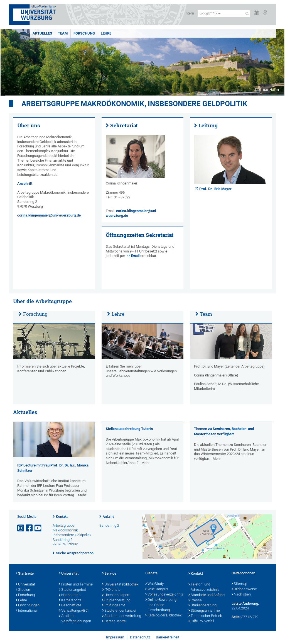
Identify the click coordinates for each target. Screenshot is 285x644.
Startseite (25, 574)
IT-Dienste (111, 590)
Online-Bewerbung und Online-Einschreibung (161, 605)
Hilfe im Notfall (201, 621)
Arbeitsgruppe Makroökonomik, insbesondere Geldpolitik (134, 104)
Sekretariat (124, 125)
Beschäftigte (70, 606)
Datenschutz (140, 637)
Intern (189, 13)
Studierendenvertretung (121, 616)
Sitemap (239, 584)
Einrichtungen (28, 606)
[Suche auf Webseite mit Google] (224, 14)
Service (109, 574)
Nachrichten (70, 595)
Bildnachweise (244, 589)
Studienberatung (116, 601)
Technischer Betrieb (205, 616)
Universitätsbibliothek (120, 585)
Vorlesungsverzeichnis (164, 595)
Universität (25, 585)
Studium (24, 590)
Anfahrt (108, 517)
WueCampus (157, 589)
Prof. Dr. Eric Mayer (215, 189)
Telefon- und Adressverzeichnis (204, 587)
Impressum (115, 637)
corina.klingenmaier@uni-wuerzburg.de (49, 215)
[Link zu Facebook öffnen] (30, 528)
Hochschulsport (116, 595)
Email (136, 256)
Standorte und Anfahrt (207, 595)
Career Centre (114, 621)
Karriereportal (71, 601)
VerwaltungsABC (73, 611)
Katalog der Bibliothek (163, 616)
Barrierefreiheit (168, 637)
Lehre (106, 33)
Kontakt (62, 517)
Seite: (236, 617)
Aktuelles (42, 33)
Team (63, 33)
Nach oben (241, 595)
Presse (195, 601)
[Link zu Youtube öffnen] (38, 528)
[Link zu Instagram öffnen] (21, 528)
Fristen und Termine (76, 585)
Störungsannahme (204, 611)
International (27, 611)
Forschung (84, 33)
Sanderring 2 (109, 525)
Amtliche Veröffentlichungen (75, 619)
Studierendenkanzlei (119, 611)
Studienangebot (73, 590)
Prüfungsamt (114, 606)
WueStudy (154, 584)
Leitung (208, 125)
